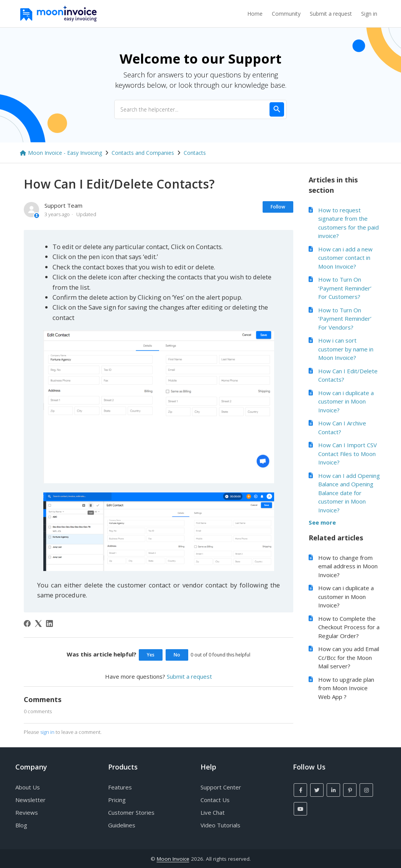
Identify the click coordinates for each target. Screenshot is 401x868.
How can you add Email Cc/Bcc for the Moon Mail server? (349, 657)
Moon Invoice (173, 859)
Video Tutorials (220, 825)
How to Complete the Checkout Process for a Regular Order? (349, 627)
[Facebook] (27, 624)
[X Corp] (38, 624)
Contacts (195, 153)
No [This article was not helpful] (177, 655)
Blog (21, 825)
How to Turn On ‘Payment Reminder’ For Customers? (345, 288)
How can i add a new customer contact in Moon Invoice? (345, 258)
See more (322, 522)
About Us (28, 787)
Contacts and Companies (143, 153)
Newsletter (30, 800)
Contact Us (215, 800)
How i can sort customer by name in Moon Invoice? (346, 349)
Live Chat (213, 812)
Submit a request (331, 14)
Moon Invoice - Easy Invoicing (65, 153)
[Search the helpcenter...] (200, 109)
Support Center (221, 787)
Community (286, 14)
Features (120, 787)
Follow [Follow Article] (278, 207)
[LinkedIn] (49, 624)
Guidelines (122, 825)
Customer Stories (131, 812)
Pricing (117, 800)
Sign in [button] (369, 14)
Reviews (27, 812)
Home (255, 14)
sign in (47, 732)
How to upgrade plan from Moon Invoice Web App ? (346, 688)
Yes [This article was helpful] (151, 655)
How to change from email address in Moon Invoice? (348, 566)
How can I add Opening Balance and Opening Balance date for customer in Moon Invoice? (349, 493)
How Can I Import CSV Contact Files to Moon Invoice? (348, 454)
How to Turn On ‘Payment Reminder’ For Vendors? (345, 319)
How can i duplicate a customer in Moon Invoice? (346, 401)
